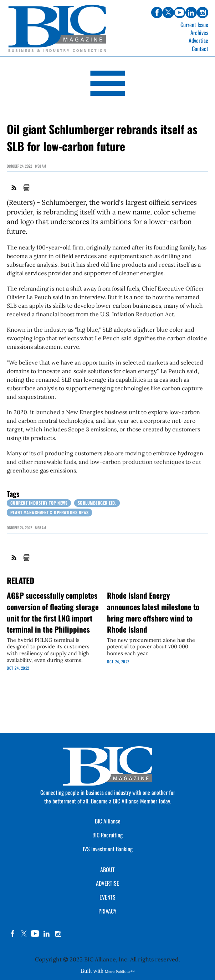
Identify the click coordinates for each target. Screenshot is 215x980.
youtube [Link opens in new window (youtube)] (180, 13)
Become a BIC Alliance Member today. (131, 801)
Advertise (198, 40)
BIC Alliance (108, 821)
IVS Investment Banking (108, 849)
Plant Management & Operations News (50, 512)
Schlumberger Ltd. (97, 503)
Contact (200, 49)
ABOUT (107, 870)
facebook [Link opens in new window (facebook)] (157, 13)
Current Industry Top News (39, 503)
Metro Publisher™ (120, 971)
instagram (58, 934)
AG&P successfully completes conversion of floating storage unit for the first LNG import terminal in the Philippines (53, 612)
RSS (14, 188)
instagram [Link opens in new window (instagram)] (203, 13)
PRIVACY (107, 911)
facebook (12, 934)
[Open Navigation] (107, 85)
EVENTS (107, 897)
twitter (24, 934)
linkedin (47, 934)
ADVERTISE (107, 883)
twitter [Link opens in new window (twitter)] (168, 13)
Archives (199, 33)
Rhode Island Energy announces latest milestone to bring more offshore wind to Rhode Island (153, 612)
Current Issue (194, 25)
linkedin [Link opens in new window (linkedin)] (191, 13)
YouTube (35, 934)
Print (26, 188)
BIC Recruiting (107, 835)
